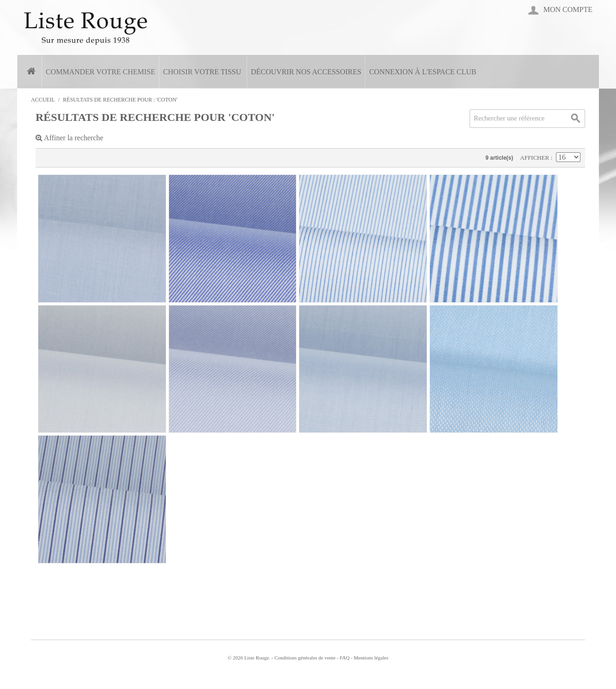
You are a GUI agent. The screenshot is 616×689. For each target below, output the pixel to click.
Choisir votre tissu (202, 72)
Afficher (535, 158)
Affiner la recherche (69, 138)
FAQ (345, 658)
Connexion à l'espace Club (423, 72)
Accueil (43, 100)
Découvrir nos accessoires (306, 72)
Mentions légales (371, 658)
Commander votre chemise (100, 72)
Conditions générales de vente (305, 658)
